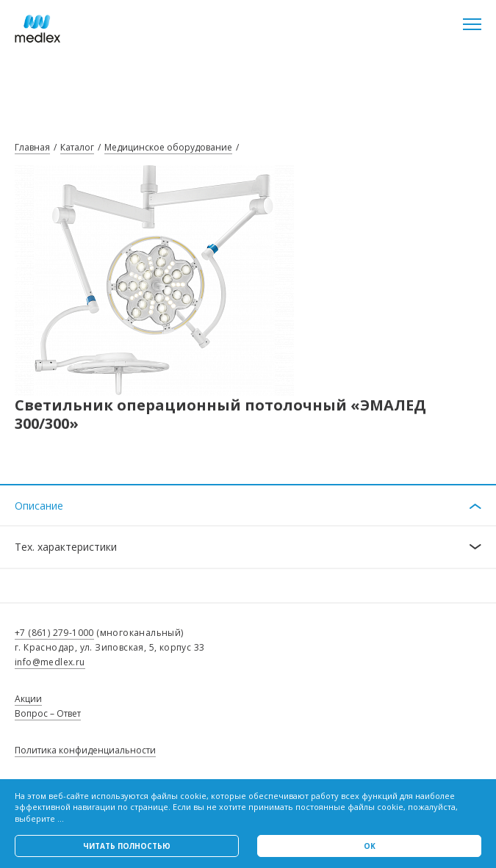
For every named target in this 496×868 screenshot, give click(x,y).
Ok (370, 846)
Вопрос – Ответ (48, 713)
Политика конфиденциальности (85, 750)
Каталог (77, 147)
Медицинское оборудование (168, 147)
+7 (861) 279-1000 (54, 633)
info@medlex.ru (50, 662)
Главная (32, 147)
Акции (28, 699)
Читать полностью (127, 846)
